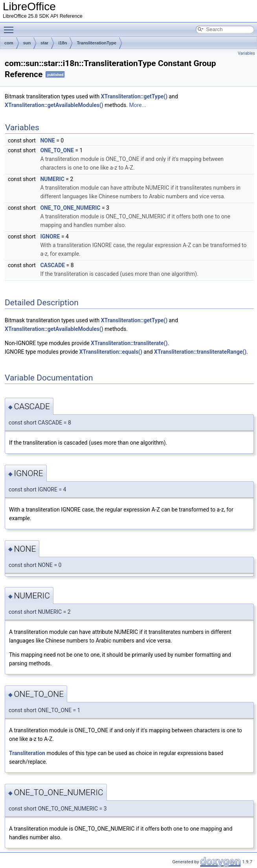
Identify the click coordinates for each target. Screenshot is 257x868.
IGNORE (50, 236)
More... (137, 105)
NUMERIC (52, 179)
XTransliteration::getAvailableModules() (54, 105)
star (44, 43)
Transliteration (27, 753)
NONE (47, 140)
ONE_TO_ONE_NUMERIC (70, 208)
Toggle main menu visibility (11, 26)
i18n (62, 43)
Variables (246, 53)
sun (27, 43)
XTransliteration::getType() (134, 96)
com (9, 43)
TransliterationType (96, 43)
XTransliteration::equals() (111, 352)
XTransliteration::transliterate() (129, 343)
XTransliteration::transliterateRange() (200, 352)
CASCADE (52, 265)
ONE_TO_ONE (57, 150)
